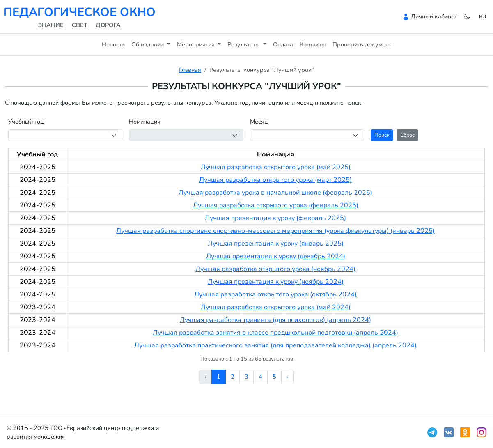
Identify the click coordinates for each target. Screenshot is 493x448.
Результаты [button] (244, 44)
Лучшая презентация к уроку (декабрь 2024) (276, 256)
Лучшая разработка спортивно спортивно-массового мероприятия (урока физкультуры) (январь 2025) (275, 231)
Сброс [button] (407, 135)
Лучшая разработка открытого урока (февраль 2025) (276, 205)
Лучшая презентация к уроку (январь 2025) (276, 244)
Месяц (259, 122)
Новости (113, 44)
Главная (190, 70)
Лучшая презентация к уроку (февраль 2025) (275, 218)
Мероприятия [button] (197, 44)
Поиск (382, 135)
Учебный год (26, 122)
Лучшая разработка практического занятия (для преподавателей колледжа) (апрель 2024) (275, 345)
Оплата (283, 44)
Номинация (145, 122)
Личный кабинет (434, 16)
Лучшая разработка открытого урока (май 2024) (276, 307)
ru (483, 17)
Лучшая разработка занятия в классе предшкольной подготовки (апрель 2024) (275, 333)
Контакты (313, 44)
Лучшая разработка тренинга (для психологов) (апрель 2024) (275, 320)
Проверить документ (362, 44)
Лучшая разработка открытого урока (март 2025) (275, 180)
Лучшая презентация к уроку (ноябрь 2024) (276, 282)
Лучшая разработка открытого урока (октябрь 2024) (275, 294)
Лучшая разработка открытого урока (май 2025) (276, 167)
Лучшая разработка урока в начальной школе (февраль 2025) (275, 193)
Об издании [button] (148, 44)
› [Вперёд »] (287, 377)
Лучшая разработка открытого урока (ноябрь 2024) (275, 269)
